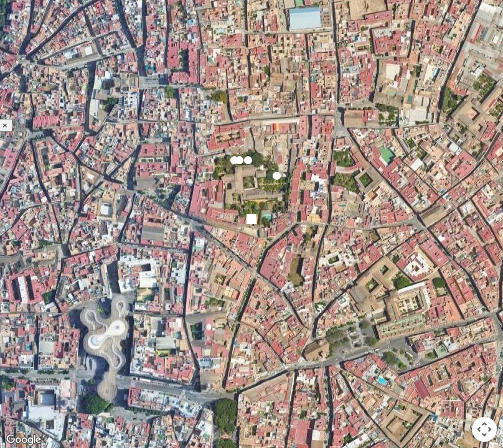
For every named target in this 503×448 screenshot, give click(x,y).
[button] (239, 160)
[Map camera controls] (484, 429)
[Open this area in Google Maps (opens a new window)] (24, 440)
